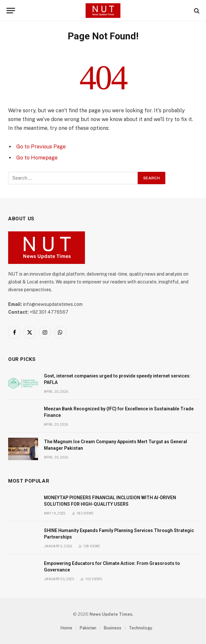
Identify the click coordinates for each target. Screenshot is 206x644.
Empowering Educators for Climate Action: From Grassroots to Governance (112, 567)
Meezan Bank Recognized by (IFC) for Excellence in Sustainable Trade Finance (119, 412)
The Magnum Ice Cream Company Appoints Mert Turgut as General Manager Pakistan (116, 445)
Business (113, 628)
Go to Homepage (37, 158)
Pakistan (88, 628)
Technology (141, 628)
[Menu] (11, 11)
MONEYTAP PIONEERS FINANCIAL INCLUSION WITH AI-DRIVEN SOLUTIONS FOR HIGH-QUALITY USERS (110, 501)
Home (66, 628)
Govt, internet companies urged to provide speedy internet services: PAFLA (117, 379)
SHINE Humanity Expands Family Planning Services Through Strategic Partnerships (119, 534)
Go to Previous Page (41, 147)
